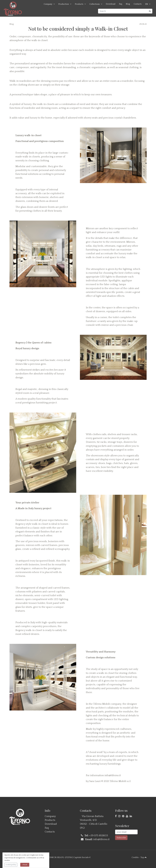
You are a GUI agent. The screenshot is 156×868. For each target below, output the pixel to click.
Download (111, 4)
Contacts (138, 4)
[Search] (123, 11)
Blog (128, 4)
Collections (95, 4)
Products (79, 4)
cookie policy (11, 865)
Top (144, 857)
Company (48, 4)
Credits (135, 857)
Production (64, 4)
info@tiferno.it (113, 775)
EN (147, 4)
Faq (121, 4)
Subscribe (121, 838)
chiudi (25, 865)
